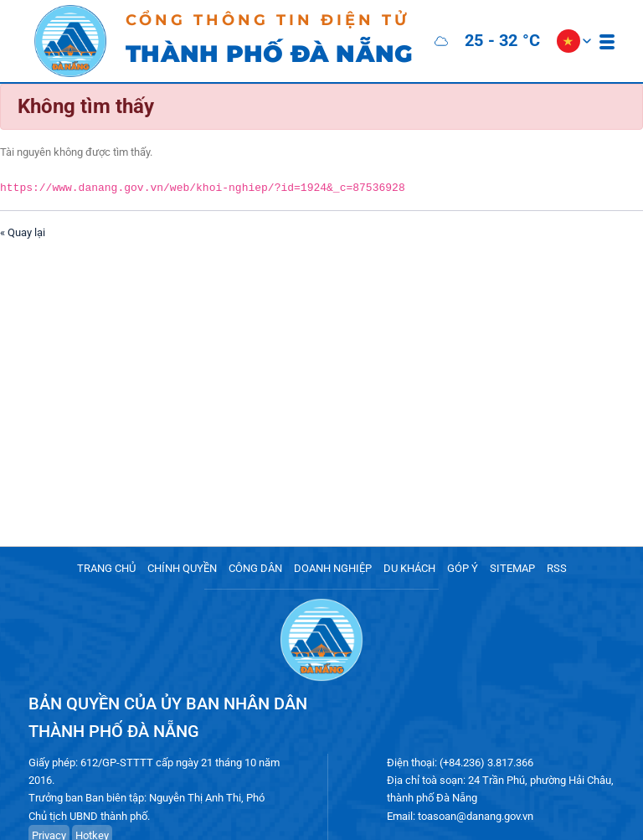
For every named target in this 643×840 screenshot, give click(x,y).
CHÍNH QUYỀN (182, 568)
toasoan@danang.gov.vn (476, 816)
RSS (557, 568)
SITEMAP (512, 568)
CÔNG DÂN (255, 568)
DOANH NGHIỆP (333, 568)
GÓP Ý (463, 568)
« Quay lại (23, 232)
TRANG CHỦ (106, 568)
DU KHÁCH (409, 568)
